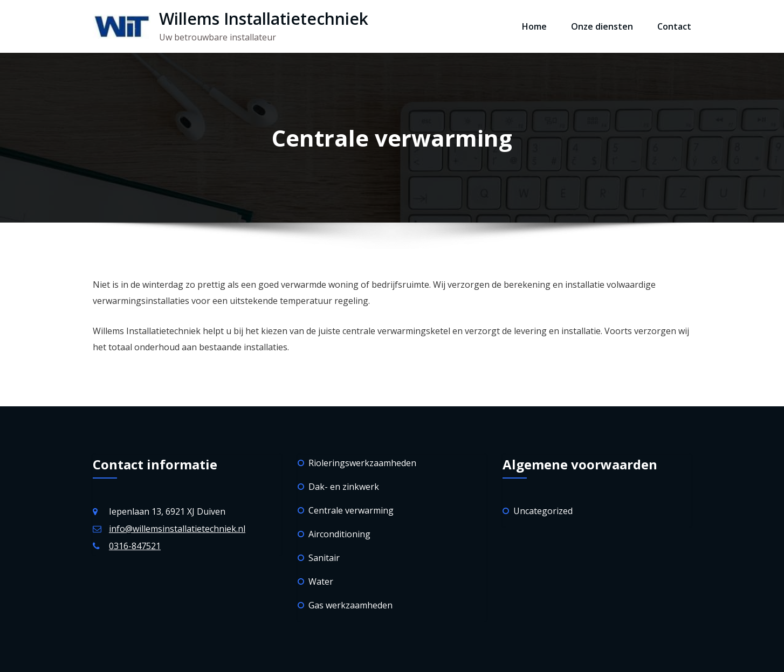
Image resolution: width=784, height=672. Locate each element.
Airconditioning (339, 534)
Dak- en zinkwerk (344, 487)
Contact (674, 26)
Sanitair (324, 558)
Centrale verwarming (351, 510)
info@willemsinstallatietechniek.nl (177, 529)
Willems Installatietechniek (264, 19)
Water (321, 581)
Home (534, 26)
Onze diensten (602, 26)
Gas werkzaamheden (350, 605)
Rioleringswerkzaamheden (362, 463)
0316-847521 (135, 546)
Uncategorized (543, 511)
